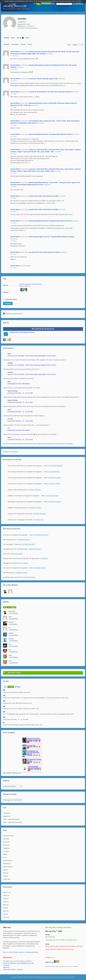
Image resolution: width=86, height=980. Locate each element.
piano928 (11, 622)
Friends (20, 38)
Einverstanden (46, 3)
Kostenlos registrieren (25, 284)
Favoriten (23, 44)
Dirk (10, 628)
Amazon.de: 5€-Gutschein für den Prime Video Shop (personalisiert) (50, 92)
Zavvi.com (6, 911)
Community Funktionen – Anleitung (13, 970)
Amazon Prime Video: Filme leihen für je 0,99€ (44, 196)
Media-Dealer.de (7, 861)
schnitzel (10, 514)
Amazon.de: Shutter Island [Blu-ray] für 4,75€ (43, 79)
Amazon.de (6, 842)
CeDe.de (5, 908)
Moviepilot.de (7, 816)
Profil (13, 38)
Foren (28, 38)
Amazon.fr (6, 899)
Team (11, 952)
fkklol (10, 650)
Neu (5, 607)
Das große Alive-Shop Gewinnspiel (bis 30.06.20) (44, 252)
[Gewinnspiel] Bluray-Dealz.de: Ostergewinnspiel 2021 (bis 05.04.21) (50, 221)
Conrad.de (6, 851)
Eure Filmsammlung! (9, 573)
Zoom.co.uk (6, 917)
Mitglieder (6, 602)
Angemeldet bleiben (10, 299)
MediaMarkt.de (7, 864)
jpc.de (5, 857)
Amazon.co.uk (7, 892)
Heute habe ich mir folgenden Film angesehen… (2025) (18, 568)
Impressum (22, 952)
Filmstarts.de (6, 813)
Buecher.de (6, 845)
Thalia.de (5, 876)
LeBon (10, 661)
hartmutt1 (11, 639)
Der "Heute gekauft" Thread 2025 (23, 514)
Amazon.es (6, 896)
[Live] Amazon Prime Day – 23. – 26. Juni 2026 (16, 719)
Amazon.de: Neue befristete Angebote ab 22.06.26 (17, 692)
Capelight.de (6, 848)
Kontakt (15, 952)
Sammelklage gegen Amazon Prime (13, 577)
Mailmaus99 (12, 611)
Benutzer (6, 285)
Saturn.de (6, 873)
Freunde (30, 44)
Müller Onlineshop (8, 867)
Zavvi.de (5, 914)
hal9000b (10, 496)
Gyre (10, 644)
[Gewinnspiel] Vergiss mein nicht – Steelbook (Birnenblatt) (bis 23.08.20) (52, 237)
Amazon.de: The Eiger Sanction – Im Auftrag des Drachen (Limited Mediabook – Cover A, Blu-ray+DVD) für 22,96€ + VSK (36, 698)
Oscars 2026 (6, 554)
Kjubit (10, 617)
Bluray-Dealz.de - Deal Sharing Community (22, 332)
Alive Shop (6, 839)
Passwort (6, 292)
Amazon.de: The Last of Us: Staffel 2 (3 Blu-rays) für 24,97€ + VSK (21, 709)
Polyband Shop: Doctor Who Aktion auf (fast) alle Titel (17, 703)
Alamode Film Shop (8, 836)
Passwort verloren (37, 284)
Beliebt (14, 607)
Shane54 (10, 490)
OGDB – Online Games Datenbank (12, 822)
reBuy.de (5, 870)
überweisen (35, 28)
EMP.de (5, 854)
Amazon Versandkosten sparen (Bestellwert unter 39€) (18, 963)
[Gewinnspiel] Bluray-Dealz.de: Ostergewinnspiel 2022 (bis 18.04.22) (50, 134)
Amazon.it (6, 902)
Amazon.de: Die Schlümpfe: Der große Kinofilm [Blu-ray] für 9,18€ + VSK (23, 725)
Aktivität (6, 38)
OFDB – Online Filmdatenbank (11, 819)
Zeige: (69, 45)
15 (34, 26)
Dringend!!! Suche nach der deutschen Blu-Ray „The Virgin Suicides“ (21, 559)
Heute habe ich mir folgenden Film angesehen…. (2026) (32, 466)
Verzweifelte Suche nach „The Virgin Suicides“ (15, 549)
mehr (20, 773)
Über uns (6, 952)
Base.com (6, 905)
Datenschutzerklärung (32, 952)
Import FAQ (6, 967)
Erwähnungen (15, 44)
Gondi (10, 655)
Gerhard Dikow (15, 52)
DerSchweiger (11, 502)
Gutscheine (6, 965)
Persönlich (7, 44)
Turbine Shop (7, 879)
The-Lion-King (11, 466)
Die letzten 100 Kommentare (11, 452)
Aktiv (9, 607)
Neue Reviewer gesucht (21, 490)
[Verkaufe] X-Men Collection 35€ (12, 563)
